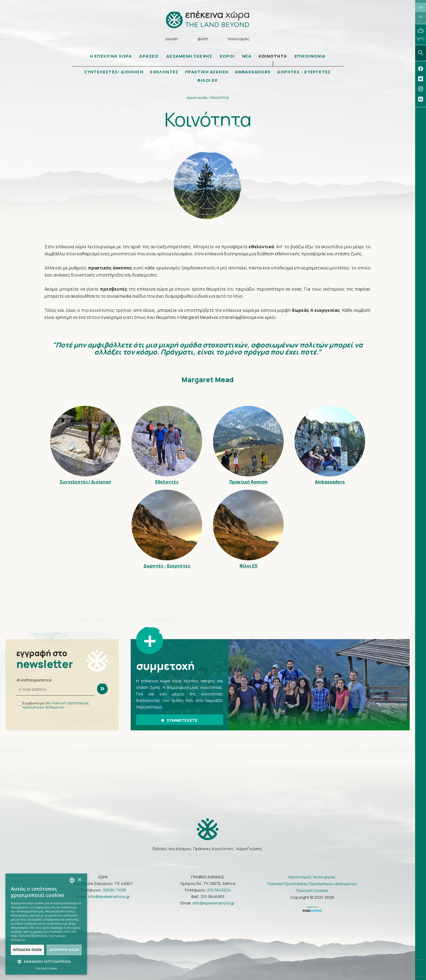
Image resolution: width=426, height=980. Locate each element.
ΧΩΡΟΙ (227, 56)
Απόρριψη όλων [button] (64, 950)
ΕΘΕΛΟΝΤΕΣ (164, 72)
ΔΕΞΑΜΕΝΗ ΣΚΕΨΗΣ (189, 56)
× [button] (79, 880)
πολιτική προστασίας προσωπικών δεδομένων (56, 705)
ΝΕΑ (247, 56)
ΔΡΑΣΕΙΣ (149, 56)
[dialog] (46, 924)
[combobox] (72, 880)
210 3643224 (219, 890)
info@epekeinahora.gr (109, 896)
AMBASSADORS (253, 72)
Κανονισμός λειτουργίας (312, 877)
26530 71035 (115, 890)
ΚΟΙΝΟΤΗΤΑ (273, 56)
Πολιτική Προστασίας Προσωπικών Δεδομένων (312, 883)
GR (421, 7)
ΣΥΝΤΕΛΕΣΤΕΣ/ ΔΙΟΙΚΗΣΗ (113, 72)
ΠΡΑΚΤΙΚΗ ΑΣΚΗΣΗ (207, 72)
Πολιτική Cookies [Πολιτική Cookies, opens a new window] (46, 968)
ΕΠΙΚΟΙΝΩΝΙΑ (310, 56)
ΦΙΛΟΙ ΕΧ (208, 81)
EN (421, 17)
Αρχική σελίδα (197, 98)
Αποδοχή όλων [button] (27, 950)
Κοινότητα (220, 98)
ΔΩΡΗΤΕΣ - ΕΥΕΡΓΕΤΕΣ (305, 72)
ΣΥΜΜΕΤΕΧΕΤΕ (179, 720)
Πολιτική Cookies (312, 890)
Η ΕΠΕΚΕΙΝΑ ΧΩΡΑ (111, 56)
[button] (46, 962)
